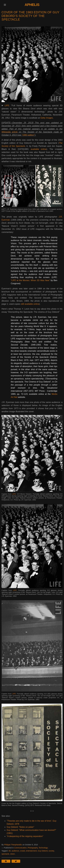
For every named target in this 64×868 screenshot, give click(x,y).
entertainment (31, 851)
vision (12, 854)
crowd (22, 851)
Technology (43, 848)
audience (15, 851)
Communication (20, 848)
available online (39, 149)
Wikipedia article (10, 132)
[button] (5, 5)
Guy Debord (43, 851)
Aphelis (32, 5)
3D (10, 851)
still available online (30, 304)
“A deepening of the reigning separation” (25, 836)
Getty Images (47, 118)
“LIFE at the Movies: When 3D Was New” (30, 280)
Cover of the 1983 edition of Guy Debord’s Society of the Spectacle (30, 16)
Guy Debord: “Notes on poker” (20, 827)
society (51, 851)
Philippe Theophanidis (13, 845)
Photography (33, 848)
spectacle (5, 854)
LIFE (7, 106)
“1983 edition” (28, 135)
